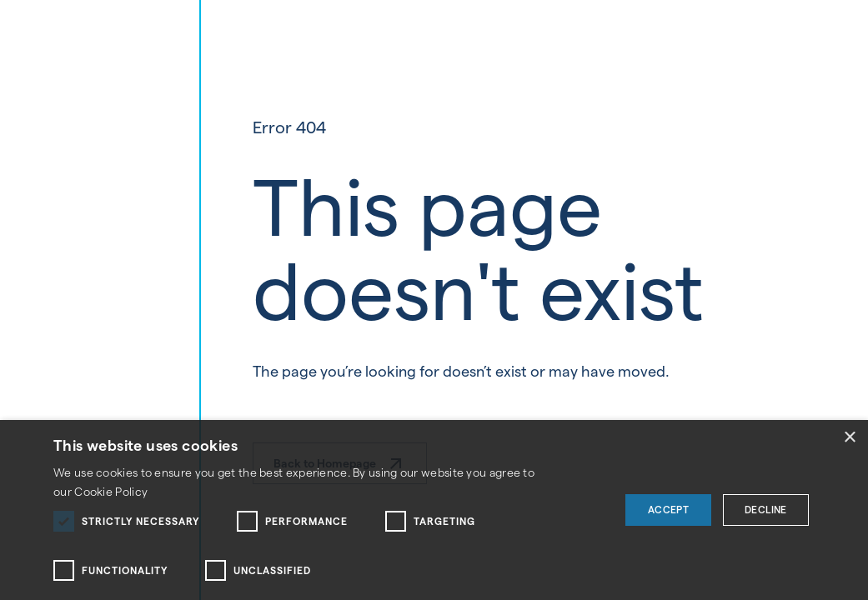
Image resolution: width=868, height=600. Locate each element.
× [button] (849, 438)
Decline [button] (766, 510)
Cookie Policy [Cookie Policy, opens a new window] (111, 492)
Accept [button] (668, 510)
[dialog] (434, 510)
